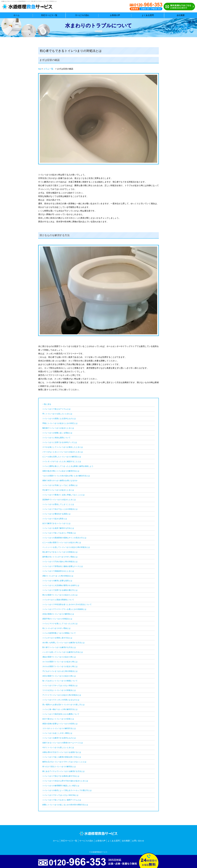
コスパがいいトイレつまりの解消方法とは (59, 728)
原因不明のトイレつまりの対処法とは (57, 619)
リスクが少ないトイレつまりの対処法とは (59, 690)
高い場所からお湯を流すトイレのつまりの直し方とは (63, 705)
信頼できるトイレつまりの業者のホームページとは (63, 743)
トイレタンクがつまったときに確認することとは (62, 461)
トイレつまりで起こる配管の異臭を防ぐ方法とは (62, 757)
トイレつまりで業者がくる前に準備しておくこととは (63, 495)
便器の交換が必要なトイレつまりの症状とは (60, 724)
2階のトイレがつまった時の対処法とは (58, 576)
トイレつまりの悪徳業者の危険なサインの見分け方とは (64, 538)
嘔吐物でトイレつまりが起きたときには (58, 428)
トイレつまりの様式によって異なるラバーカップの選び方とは (67, 790)
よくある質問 (114, 841)
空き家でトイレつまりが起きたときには (58, 490)
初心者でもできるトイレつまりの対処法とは (60, 552)
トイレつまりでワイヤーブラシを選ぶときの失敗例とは (64, 609)
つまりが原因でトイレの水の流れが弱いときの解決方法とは (66, 476)
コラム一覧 (48, 69)
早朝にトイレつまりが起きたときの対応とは (60, 423)
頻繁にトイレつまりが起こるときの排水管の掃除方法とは (65, 805)
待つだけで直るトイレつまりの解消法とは (59, 767)
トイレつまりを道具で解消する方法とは (58, 528)
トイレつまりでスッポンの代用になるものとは (61, 700)
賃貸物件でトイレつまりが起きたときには (59, 500)
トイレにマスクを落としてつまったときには (60, 623)
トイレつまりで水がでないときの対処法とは (60, 509)
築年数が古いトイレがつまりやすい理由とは (60, 557)
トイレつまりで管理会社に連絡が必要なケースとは (63, 566)
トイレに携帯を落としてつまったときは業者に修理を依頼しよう (68, 466)
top (40, 69)
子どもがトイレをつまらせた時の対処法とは (60, 671)
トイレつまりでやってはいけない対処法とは (60, 685)
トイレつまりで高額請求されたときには (58, 571)
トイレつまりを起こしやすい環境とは (57, 733)
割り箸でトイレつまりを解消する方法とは (59, 647)
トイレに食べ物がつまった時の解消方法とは (60, 709)
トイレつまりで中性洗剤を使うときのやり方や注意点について (67, 604)
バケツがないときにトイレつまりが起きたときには (63, 452)
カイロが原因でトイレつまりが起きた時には (60, 662)
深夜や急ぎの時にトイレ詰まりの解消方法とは (61, 471)
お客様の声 (101, 841)
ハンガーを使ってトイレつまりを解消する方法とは (63, 652)
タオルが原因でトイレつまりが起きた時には (60, 666)
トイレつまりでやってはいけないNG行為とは (60, 795)
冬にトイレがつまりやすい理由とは (56, 628)
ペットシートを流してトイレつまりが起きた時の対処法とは (66, 547)
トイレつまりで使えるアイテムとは (56, 409)
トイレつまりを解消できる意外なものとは (59, 738)
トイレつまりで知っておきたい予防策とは (59, 533)
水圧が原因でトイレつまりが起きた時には (59, 676)
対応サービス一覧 (69, 841)
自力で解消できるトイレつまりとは (56, 523)
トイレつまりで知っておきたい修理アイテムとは (62, 800)
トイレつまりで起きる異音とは (55, 519)
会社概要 (126, 841)
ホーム (56, 841)
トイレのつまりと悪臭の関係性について (58, 600)
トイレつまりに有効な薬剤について (56, 438)
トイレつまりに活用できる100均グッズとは (60, 442)
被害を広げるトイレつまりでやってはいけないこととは (64, 762)
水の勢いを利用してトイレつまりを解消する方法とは (63, 643)
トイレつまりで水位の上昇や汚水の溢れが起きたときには (65, 781)
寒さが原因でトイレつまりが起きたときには (60, 595)
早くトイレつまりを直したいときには (57, 414)
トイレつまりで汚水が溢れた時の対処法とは (60, 562)
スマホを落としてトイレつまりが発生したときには (63, 447)
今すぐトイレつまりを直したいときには (58, 747)
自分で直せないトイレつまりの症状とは (58, 719)
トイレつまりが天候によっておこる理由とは (60, 485)
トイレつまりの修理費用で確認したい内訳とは (61, 786)
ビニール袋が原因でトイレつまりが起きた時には (62, 542)
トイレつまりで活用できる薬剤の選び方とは (60, 590)
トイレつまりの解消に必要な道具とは (57, 581)
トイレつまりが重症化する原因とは (56, 514)
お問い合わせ (138, 841)
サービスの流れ (86, 841)
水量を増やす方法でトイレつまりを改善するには (62, 752)
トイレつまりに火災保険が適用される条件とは (61, 585)
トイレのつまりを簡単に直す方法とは (57, 638)
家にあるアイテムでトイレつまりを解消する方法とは (63, 771)
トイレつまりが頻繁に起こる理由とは (57, 433)
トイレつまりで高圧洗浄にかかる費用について (61, 714)
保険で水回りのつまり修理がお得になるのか (60, 480)
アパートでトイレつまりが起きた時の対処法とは (62, 695)
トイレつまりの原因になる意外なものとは (59, 419)
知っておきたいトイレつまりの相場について (60, 681)
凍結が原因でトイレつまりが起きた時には (59, 657)
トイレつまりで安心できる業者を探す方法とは (61, 776)
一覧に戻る (47, 404)
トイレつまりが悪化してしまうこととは (58, 504)
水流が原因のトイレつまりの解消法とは (58, 614)
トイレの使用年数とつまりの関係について (59, 633)
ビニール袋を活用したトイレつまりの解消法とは (62, 457)
